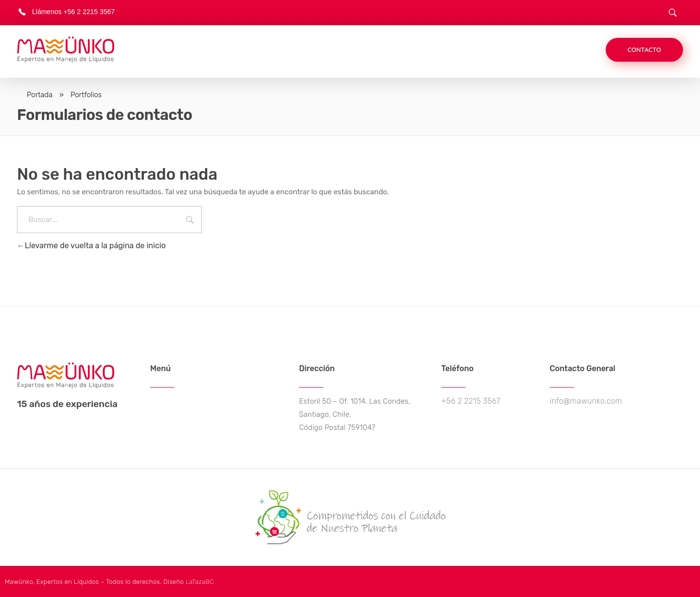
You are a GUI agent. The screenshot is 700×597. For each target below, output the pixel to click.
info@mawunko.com (586, 401)
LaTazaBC (200, 582)
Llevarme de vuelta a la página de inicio (91, 246)
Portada (40, 95)
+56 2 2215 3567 (471, 401)
